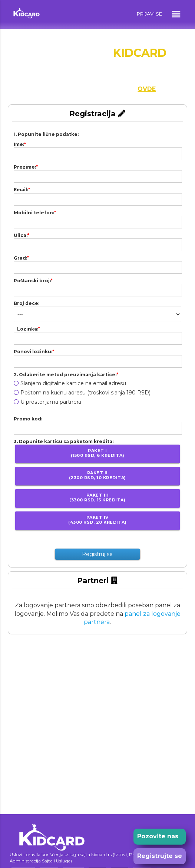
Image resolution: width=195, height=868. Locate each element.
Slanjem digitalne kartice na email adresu (70, 383)
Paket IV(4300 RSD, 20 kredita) (97, 520)
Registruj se (97, 554)
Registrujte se (160, 856)
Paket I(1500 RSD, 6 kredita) (98, 453)
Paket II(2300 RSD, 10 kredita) (97, 475)
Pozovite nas (158, 836)
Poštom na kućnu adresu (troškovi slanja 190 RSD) (82, 393)
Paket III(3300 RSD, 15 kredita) (97, 498)
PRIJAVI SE (149, 14)
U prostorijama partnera (47, 402)
